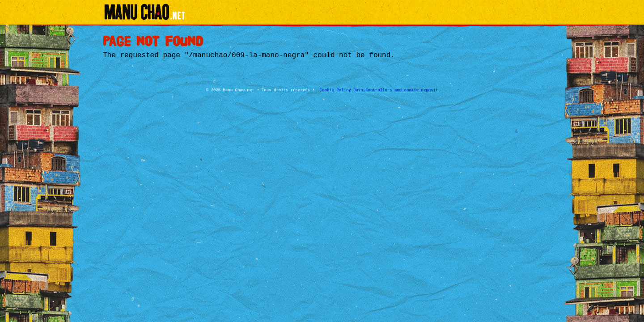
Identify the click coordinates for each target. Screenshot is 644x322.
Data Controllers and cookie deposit (396, 90)
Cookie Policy (335, 90)
